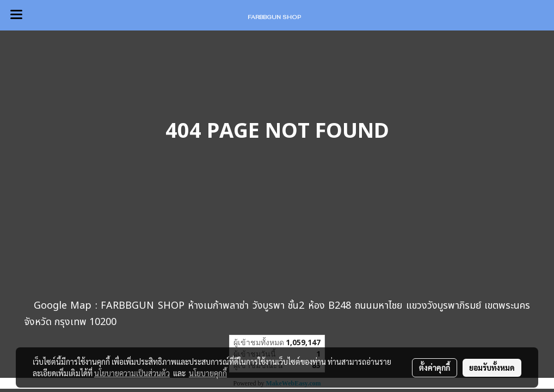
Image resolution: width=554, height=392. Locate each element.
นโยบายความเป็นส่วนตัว (132, 373)
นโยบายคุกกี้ (208, 373)
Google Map (63, 306)
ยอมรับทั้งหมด (492, 367)
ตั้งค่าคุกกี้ (435, 367)
